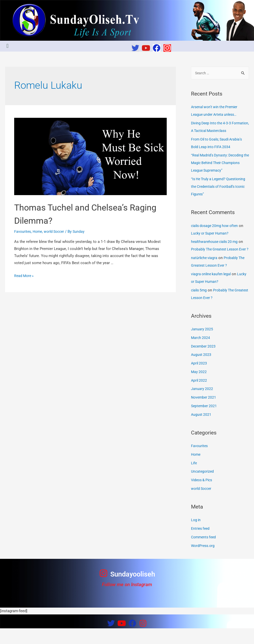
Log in (196, 536)
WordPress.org (204, 561)
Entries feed (201, 544)
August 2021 (202, 430)
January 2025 (202, 345)
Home (39, 232)
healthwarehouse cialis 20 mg (216, 250)
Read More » (25, 276)
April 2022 (199, 396)
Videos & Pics (203, 496)
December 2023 (204, 362)
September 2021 (205, 422)
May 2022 (199, 387)
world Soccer (57, 232)
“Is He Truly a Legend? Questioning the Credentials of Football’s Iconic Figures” (217, 195)
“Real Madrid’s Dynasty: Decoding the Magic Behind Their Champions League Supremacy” (219, 171)
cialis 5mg (200, 306)
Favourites (23, 232)
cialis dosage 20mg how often (216, 234)
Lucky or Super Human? (211, 241)
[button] (7, 46)
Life (194, 479)
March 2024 (201, 353)
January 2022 (202, 404)
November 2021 (204, 413)
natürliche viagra (205, 273)
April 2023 (199, 379)
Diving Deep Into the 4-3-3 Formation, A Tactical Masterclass (213, 131)
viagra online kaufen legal (213, 290)
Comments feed (205, 553)
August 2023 (202, 370)
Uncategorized (203, 487)
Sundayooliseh (133, 590)
